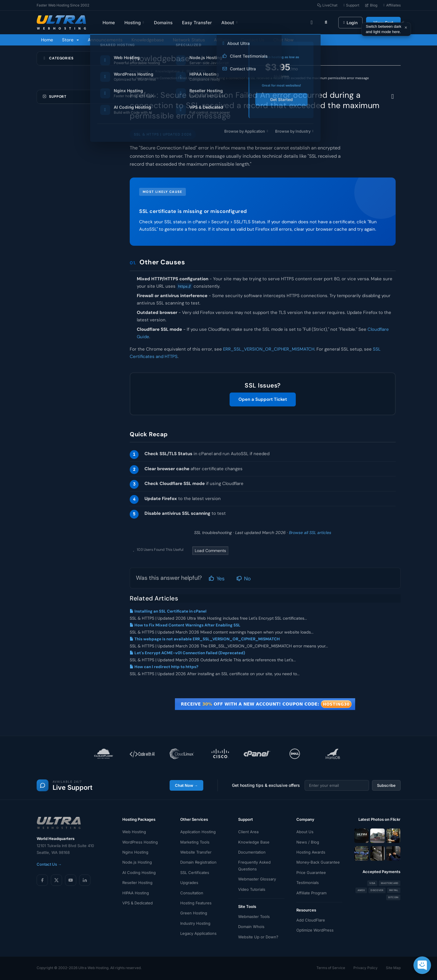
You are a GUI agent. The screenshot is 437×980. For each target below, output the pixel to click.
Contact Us (253, 40)
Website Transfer (196, 852)
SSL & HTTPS (196, 71)
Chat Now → (186, 785)
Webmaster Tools (254, 916)
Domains (163, 23)
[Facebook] (42, 880)
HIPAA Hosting (136, 893)
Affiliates (223, 40)
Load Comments (210, 551)
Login (350, 23)
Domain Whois (251, 927)
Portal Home (139, 71)
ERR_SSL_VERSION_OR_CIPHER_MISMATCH (269, 349)
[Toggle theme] (312, 22)
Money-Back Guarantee (318, 862)
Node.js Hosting (137, 862)
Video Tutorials (252, 889)
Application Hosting (198, 832)
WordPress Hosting (140, 842)
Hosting (135, 23)
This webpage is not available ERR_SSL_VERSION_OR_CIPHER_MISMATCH (205, 639)
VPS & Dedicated (138, 903)
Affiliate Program (311, 893)
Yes (216, 579)
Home (109, 23)
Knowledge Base (254, 842)
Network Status (189, 40)
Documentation (252, 852)
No (244, 579)
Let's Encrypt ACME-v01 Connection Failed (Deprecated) (187, 653)
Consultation (192, 893)
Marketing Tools (195, 842)
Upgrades (189, 883)
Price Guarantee (311, 872)
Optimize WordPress (315, 930)
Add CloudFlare (311, 920)
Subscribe (386, 785)
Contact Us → (49, 864)
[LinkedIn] (85, 880)
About (230, 23)
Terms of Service (331, 968)
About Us (305, 832)
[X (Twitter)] (56, 880)
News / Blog (308, 842)
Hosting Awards (311, 852)
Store (70, 40)
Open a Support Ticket (263, 399)
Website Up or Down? (258, 937)
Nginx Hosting (135, 852)
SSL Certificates (195, 872)
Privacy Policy (365, 968)
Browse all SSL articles (310, 533)
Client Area (248, 832)
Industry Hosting (195, 923)
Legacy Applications (198, 933)
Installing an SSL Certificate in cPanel (168, 611)
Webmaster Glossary (257, 879)
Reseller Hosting (137, 883)
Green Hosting (194, 913)
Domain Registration (198, 862)
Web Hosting (134, 832)
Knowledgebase (148, 40)
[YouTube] (71, 880)
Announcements (105, 40)
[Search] (326, 22)
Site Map (393, 968)
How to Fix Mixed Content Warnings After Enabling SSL (185, 625)
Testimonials (308, 883)
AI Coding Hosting (139, 872)
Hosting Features (196, 903)
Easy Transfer (197, 23)
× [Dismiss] (406, 27)
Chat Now (283, 40)
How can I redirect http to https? (164, 667)
